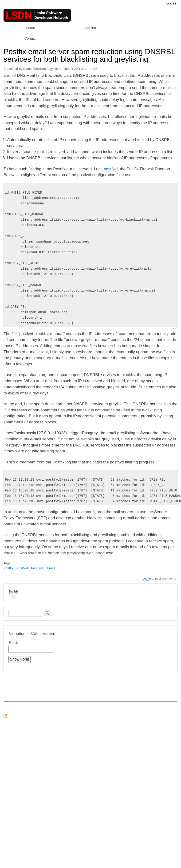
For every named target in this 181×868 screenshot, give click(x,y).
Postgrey (37, 568)
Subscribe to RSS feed (5, 716)
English (13, 592)
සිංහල (12, 596)
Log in (171, 3)
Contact (30, 38)
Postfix (8, 568)
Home (31, 28)
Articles (90, 28)
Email (51, 568)
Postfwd (22, 568)
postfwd (111, 169)
